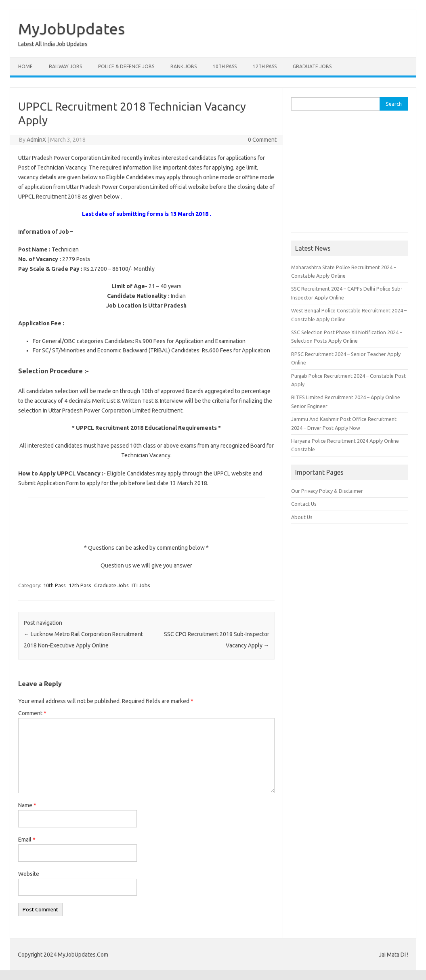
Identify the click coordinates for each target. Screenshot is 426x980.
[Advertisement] (349, 170)
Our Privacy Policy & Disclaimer (327, 491)
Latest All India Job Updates (53, 44)
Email (27, 840)
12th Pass (265, 66)
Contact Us (304, 504)
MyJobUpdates (71, 29)
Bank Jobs (184, 66)
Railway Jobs (65, 66)
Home (25, 66)
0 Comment (262, 140)
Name (27, 805)
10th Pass (225, 66)
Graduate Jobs (312, 66)
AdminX (36, 140)
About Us (302, 517)
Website (29, 874)
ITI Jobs (141, 585)
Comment (32, 713)
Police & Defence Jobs (126, 66)
